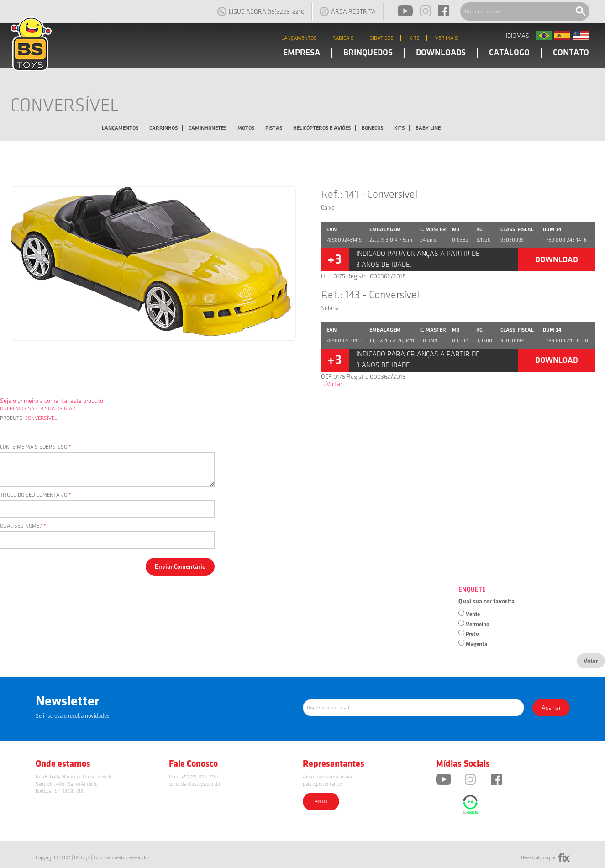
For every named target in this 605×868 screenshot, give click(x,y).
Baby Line (428, 128)
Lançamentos (120, 128)
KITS (414, 38)
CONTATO (571, 53)
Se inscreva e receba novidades (73, 716)
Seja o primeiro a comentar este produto (52, 401)
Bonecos (372, 128)
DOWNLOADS (441, 53)
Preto (472, 634)
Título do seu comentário (34, 495)
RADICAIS (343, 38)
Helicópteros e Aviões (322, 128)
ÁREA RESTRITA (348, 11)
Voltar (333, 384)
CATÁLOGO (509, 53)
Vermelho (478, 625)
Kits (399, 128)
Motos (246, 128)
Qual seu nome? (21, 526)
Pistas (274, 128)
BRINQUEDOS (368, 53)
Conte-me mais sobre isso (34, 447)
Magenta (476, 644)
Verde (473, 614)
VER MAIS (447, 38)
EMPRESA (302, 53)
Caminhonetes (208, 128)
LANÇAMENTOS (299, 38)
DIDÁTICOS (381, 38)
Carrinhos (163, 128)
